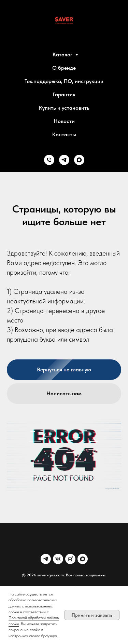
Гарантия (64, 94)
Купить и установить (64, 108)
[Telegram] (64, 160)
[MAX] (79, 160)
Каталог (63, 54)
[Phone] (49, 160)
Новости (64, 121)
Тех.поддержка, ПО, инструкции (64, 81)
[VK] (58, 559)
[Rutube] (70, 559)
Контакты (64, 134)
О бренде (64, 68)
